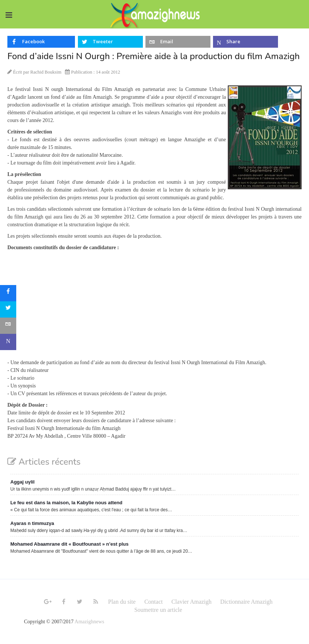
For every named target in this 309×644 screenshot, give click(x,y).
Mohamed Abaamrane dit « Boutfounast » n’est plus (69, 544)
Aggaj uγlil (23, 482)
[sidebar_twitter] (8, 309)
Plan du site (122, 602)
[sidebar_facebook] (8, 293)
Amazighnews (89, 622)
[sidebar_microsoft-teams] (8, 342)
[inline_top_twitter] (110, 42)
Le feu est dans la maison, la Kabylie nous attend (66, 503)
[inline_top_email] (178, 42)
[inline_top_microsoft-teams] (246, 42)
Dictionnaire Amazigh (247, 602)
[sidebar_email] (8, 326)
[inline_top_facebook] (41, 42)
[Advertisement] (154, 307)
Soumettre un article (158, 610)
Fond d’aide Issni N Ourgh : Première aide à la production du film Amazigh (154, 56)
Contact (154, 602)
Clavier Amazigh (191, 602)
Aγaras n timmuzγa (32, 523)
